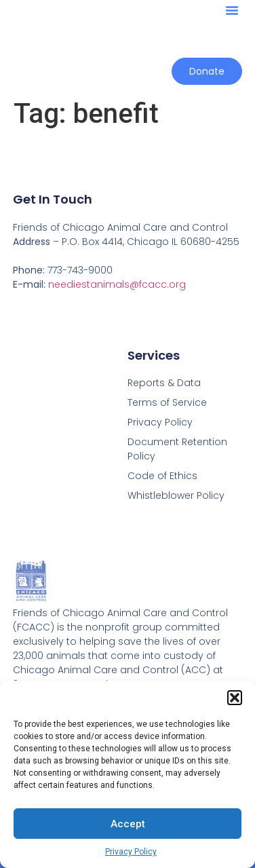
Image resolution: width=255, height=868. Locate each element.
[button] (235, 698)
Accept (128, 824)
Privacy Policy (131, 852)
